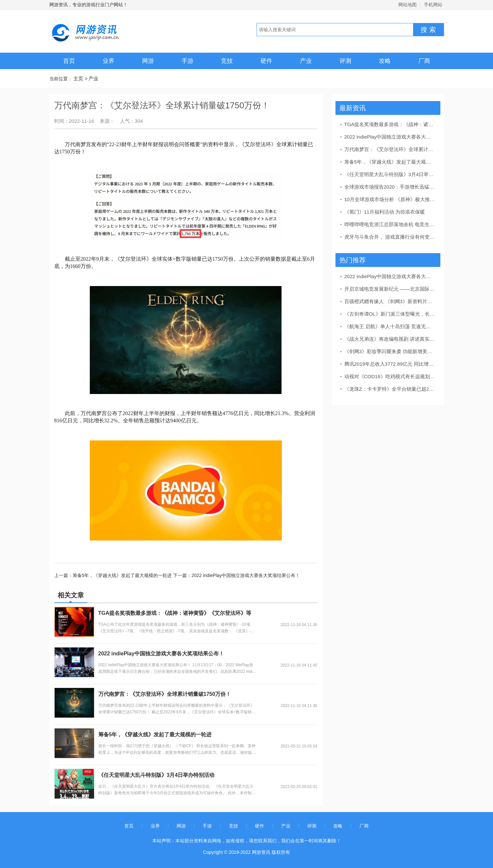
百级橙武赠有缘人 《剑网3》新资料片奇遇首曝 (390, 301)
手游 (187, 61)
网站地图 (407, 5)
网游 (148, 61)
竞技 (227, 61)
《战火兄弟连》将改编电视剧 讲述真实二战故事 (390, 339)
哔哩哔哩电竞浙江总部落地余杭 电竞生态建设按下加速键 (390, 224)
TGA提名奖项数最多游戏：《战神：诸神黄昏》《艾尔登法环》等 (175, 613)
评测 (345, 61)
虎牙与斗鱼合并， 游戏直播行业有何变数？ (390, 237)
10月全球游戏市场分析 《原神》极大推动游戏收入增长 (390, 199)
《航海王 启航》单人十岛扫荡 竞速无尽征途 (390, 326)
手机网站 (433, 5)
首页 (69, 61)
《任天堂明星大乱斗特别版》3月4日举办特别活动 (157, 775)
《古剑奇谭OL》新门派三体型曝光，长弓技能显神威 (390, 314)
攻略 (385, 61)
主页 (78, 79)
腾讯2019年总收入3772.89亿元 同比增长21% (390, 364)
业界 (109, 61)
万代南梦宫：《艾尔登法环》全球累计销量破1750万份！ (165, 694)
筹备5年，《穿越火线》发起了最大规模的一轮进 (155, 735)
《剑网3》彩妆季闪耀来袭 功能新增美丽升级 (390, 351)
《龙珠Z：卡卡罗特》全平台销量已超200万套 (390, 389)
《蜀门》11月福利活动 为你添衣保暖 (385, 212)
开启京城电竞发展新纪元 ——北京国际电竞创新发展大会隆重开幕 (390, 289)
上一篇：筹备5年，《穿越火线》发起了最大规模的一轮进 (114, 575)
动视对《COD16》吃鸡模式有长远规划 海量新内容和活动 (390, 376)
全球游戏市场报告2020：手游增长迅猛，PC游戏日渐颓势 (390, 187)
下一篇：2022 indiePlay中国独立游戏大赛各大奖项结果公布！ (236, 575)
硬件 (266, 61)
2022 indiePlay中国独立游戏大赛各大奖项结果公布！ (161, 654)
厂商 (424, 61)
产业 (306, 61)
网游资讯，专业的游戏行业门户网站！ (88, 5)
